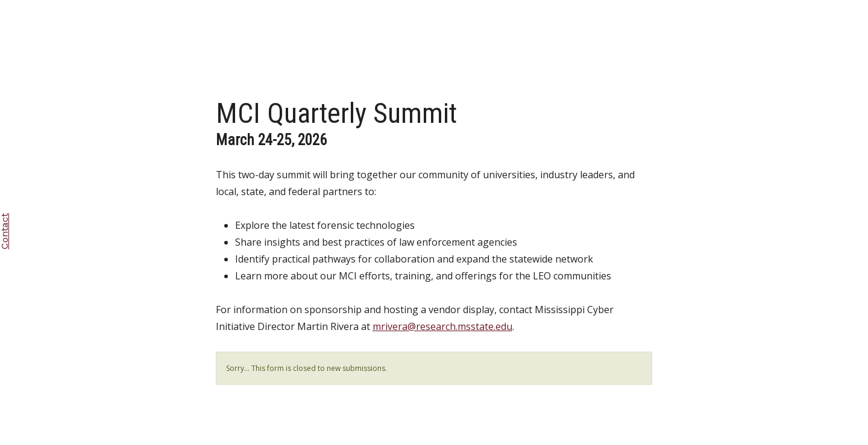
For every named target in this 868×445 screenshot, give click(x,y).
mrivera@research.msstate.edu (442, 326)
